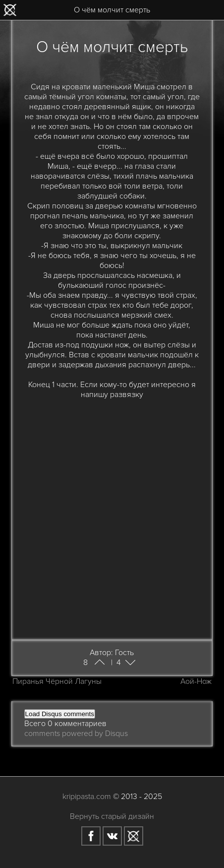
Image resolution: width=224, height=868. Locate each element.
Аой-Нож (196, 681)
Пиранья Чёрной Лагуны (57, 681)
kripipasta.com (87, 797)
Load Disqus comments (60, 714)
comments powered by (76, 734)
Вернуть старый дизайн (112, 816)
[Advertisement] (112, 513)
